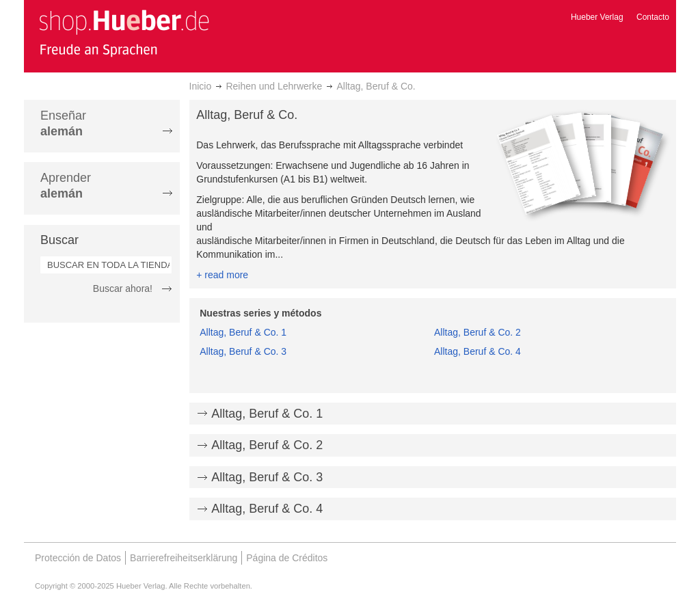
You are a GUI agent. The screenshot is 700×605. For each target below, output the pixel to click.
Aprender (66, 186)
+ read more (222, 275)
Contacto (653, 17)
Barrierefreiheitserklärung (184, 558)
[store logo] (124, 33)
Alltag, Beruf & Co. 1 (243, 332)
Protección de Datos (78, 558)
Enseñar (63, 123)
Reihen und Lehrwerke (274, 86)
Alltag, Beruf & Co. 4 (477, 351)
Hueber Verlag (597, 17)
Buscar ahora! (123, 288)
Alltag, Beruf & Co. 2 (477, 332)
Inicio (201, 86)
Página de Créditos (287, 558)
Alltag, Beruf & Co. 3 (243, 351)
